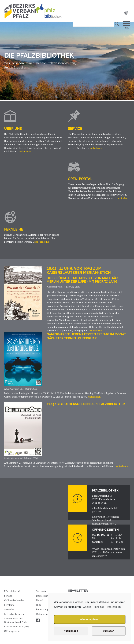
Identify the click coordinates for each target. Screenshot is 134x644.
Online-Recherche (14, 602)
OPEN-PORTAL (80, 180)
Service (75, 129)
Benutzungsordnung (47, 611)
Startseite (41, 593)
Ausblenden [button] (71, 631)
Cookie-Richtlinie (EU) (16, 628)
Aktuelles (9, 611)
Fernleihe (14, 231)
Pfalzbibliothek (12, 593)
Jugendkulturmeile (14, 616)
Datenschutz (43, 616)
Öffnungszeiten (13, 633)
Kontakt (40, 602)
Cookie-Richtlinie (93, 607)
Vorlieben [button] (109, 631)
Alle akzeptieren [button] (90, 619)
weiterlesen (25, 152)
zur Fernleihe (42, 243)
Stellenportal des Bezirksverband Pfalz (16, 622)
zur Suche (122, 199)
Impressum (42, 598)
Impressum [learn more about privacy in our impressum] (114, 607)
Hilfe (39, 607)
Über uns (13, 129)
